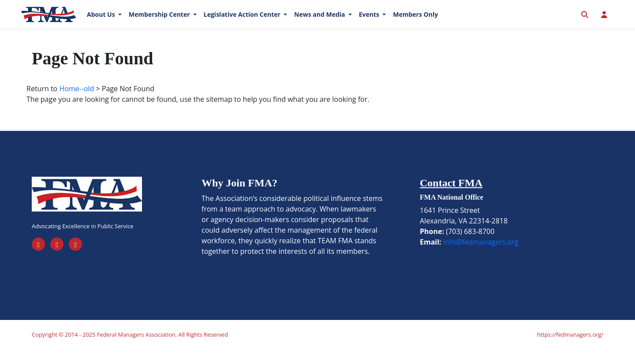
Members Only (415, 22)
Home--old (77, 103)
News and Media (320, 22)
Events (370, 22)
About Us (102, 22)
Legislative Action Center (243, 22)
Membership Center (160, 22)
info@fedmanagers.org (481, 256)
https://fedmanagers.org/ (570, 349)
